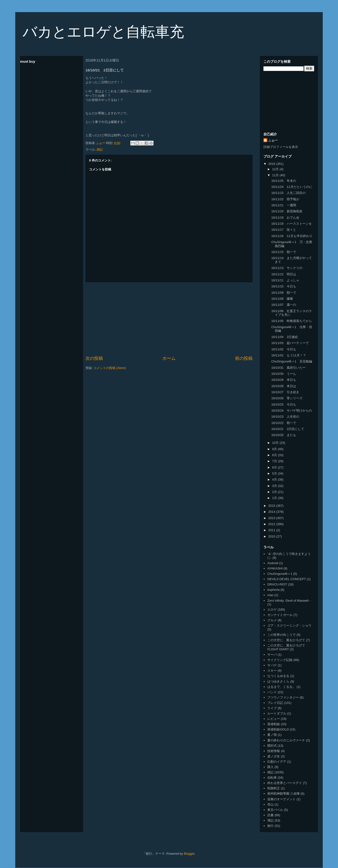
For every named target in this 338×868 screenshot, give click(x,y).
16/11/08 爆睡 (282, 299)
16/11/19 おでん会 (285, 218)
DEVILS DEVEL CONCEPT (287, 579)
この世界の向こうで (281, 635)
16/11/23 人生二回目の (288, 193)
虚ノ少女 (274, 756)
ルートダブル (277, 713)
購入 (270, 767)
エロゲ (272, 610)
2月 (275, 492)
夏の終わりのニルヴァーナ (286, 740)
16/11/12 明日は (284, 274)
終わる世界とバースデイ (285, 783)
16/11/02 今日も (284, 349)
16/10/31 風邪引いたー (288, 368)
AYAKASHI (275, 568)
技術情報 (274, 751)
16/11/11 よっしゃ (285, 280)
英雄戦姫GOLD (278, 729)
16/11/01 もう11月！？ (288, 355)
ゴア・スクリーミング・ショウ (289, 626)
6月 (275, 467)
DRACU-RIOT (277, 584)
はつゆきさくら (278, 681)
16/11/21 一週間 (284, 205)
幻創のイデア (277, 762)
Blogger (189, 854)
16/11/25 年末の (284, 181)
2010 (272, 536)
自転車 (272, 778)
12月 (276, 169)
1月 (275, 498)
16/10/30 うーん (284, 374)
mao (270, 595)
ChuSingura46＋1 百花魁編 (292, 361)
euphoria (273, 590)
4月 (275, 480)
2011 (272, 530)
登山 (270, 804)
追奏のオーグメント (281, 799)
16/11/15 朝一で (284, 252)
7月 (275, 461)
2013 (272, 518)
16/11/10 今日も (284, 286)
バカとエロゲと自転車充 (103, 32)
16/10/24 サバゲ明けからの (292, 411)
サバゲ (272, 665)
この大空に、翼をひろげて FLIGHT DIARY (286, 647)
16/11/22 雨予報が (285, 199)
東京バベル (275, 810)
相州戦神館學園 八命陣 (284, 794)
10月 (276, 443)
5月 (275, 473)
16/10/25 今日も (284, 404)
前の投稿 (244, 358)
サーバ (272, 655)
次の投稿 (94, 358)
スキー (272, 671)
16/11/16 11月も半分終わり (292, 236)
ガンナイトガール (280, 615)
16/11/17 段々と (284, 230)
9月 (275, 449)
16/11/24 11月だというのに (292, 187)
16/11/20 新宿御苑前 (287, 211)
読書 (270, 815)
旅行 (270, 826)
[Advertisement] (169, 319)
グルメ (272, 620)
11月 (276, 175)
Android (273, 563)
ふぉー (273, 140)
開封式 (272, 746)
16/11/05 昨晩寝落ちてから (292, 321)
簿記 (270, 820)
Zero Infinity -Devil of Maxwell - (289, 601)
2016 (272, 164)
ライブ (272, 708)
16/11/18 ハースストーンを (292, 224)
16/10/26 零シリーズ (287, 398)
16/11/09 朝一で (284, 293)
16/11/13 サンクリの (287, 268)
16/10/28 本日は (284, 386)
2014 (272, 512)
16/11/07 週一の (284, 305)
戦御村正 (274, 788)
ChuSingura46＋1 (280, 574)
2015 (272, 506)
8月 (275, 455)
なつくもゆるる (278, 676)
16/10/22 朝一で (284, 423)
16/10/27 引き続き (285, 392)
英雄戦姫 (274, 724)
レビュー (274, 719)
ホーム (169, 358)
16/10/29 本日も (284, 380)
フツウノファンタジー (283, 697)
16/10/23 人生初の (285, 417)
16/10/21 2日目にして (288, 429)
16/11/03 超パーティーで (290, 343)
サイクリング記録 (280, 660)
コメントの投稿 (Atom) (110, 368)
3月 (275, 486)
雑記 (100, 150)
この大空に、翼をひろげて (286, 640)
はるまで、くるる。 (281, 687)
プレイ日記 (275, 703)
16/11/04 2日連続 (284, 337)
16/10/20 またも (284, 435)
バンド (272, 692)
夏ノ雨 (272, 735)
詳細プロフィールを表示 (281, 147)
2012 (272, 524)
